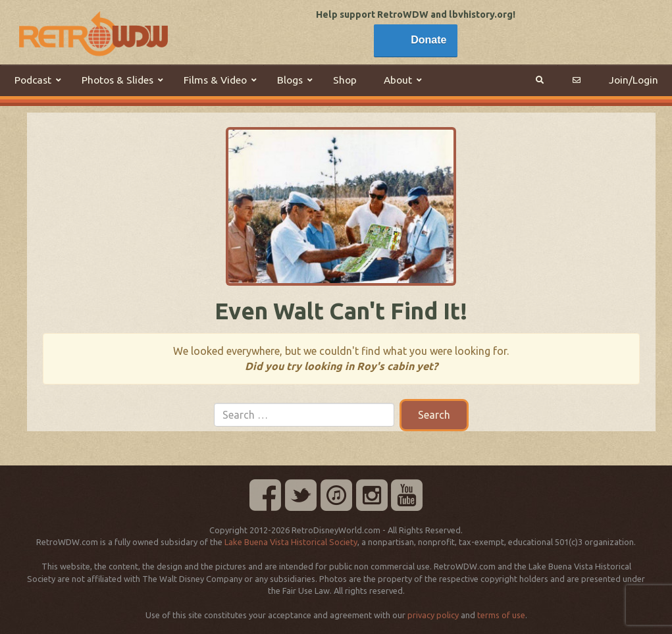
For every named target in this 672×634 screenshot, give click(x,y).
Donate (428, 40)
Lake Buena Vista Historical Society (291, 542)
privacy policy (433, 615)
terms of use (501, 615)
